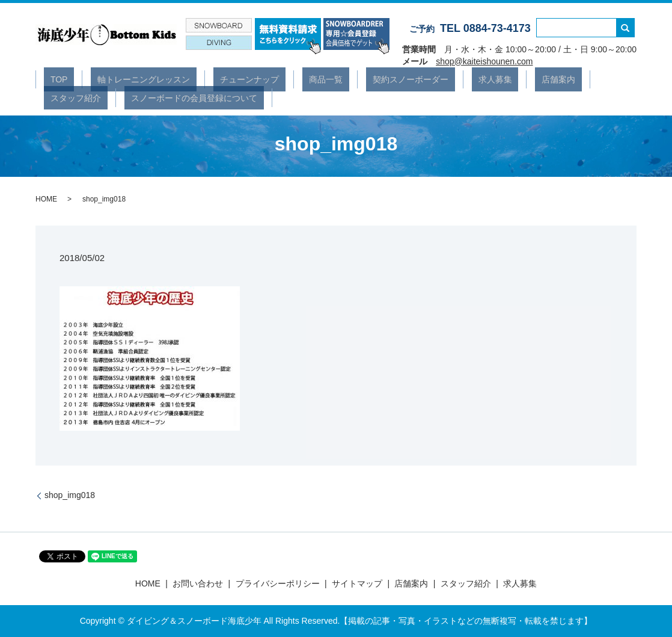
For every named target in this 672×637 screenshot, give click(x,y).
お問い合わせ (198, 583)
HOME (46, 199)
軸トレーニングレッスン (124, 79)
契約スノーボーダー (352, 79)
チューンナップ (217, 79)
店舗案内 (474, 79)
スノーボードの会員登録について (107, 97)
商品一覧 (280, 79)
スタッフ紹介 (533, 79)
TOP (53, 79)
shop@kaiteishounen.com (484, 61)
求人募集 (423, 79)
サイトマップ (357, 583)
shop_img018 (70, 495)
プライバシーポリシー (278, 583)
